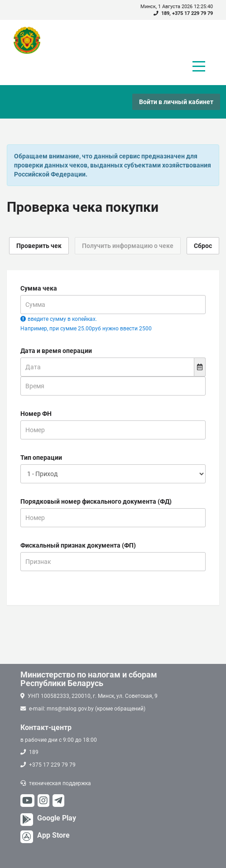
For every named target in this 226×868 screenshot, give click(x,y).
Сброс (203, 246)
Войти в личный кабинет (176, 102)
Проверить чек (39, 246)
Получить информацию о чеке (128, 246)
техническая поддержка (60, 783)
